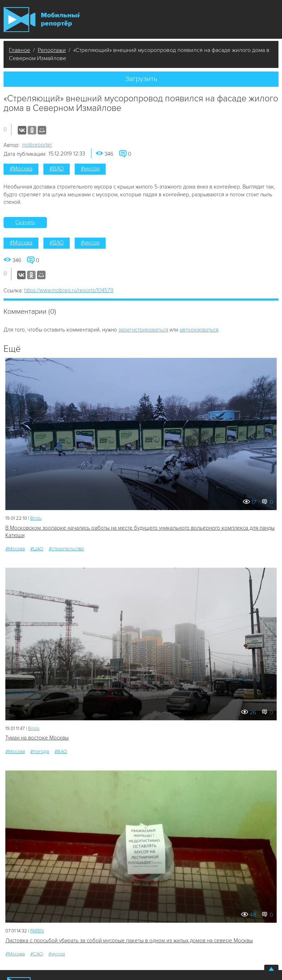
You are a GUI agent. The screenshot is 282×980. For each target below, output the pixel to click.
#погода (40, 751)
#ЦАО (37, 549)
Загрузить (141, 79)
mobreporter (37, 145)
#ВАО (57, 169)
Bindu (36, 518)
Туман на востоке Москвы (37, 738)
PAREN (37, 931)
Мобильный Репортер (42, 20)
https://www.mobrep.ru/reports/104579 (69, 290)
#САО (37, 954)
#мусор (90, 169)
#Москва (21, 169)
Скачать (25, 222)
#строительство (66, 549)
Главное (20, 50)
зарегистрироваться (143, 330)
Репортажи (52, 50)
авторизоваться (199, 330)
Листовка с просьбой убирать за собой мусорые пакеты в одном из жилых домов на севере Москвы (129, 941)
